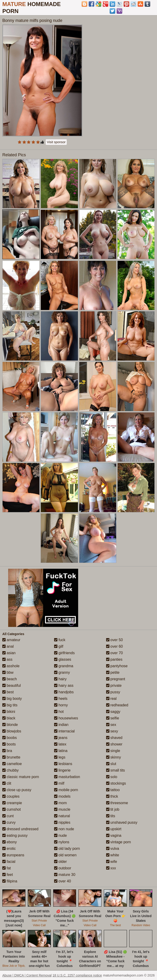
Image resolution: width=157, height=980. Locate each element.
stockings (116, 783)
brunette (11, 757)
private (114, 686)
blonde (10, 725)
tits (111, 816)
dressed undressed (20, 829)
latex (60, 744)
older (60, 862)
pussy (113, 692)
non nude (64, 829)
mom (60, 803)
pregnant (116, 679)
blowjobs (12, 731)
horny (61, 705)
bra (7, 751)
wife (112, 862)
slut (111, 764)
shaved (114, 738)
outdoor (63, 868)
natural (62, 816)
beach (10, 679)
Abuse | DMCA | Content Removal (27, 975)
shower (114, 744)
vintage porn (119, 842)
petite (113, 672)
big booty (12, 699)
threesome (117, 803)
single (113, 751)
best (8, 692)
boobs (10, 738)
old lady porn (67, 849)
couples (11, 796)
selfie (113, 718)
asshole (11, 666)
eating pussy (15, 835)
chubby (10, 770)
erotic (9, 849)
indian (61, 725)
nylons (62, 842)
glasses (63, 659)
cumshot (12, 809)
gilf (59, 646)
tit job (113, 809)
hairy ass (64, 686)
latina (61, 751)
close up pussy (17, 790)
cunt (8, 816)
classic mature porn (21, 777)
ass (7, 659)
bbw (8, 672)
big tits (10, 705)
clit (7, 783)
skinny (114, 757)
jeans (61, 738)
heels (61, 699)
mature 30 (65, 875)
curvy (9, 822)
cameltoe (12, 764)
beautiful (12, 686)
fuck (60, 640)
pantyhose (117, 666)
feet (8, 875)
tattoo (113, 790)
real (111, 699)
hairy (60, 679)
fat (7, 868)
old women (65, 855)
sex (111, 725)
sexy (112, 731)
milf (59, 783)
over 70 (115, 653)
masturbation (67, 777)
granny (62, 672)
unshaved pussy (122, 822)
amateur (11, 640)
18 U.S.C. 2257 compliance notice (77, 975)
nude (60, 835)
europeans (13, 855)
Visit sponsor (56, 142)
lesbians (63, 764)
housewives (66, 718)
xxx (111, 868)
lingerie (62, 770)
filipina (10, 881)
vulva (113, 849)
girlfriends (64, 653)
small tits (116, 770)
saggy (113, 712)
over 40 (63, 881)
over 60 (115, 646)
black (9, 718)
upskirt (114, 829)
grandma (64, 666)
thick (112, 796)
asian (9, 653)
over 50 (115, 640)
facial (9, 862)
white (113, 855)
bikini (9, 712)
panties (114, 659)
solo (112, 777)
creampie (12, 803)
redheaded (117, 705)
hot (59, 712)
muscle (62, 809)
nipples (62, 822)
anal (8, 646)
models (62, 796)
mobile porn (66, 790)
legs (60, 757)
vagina (114, 835)
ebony (10, 842)
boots (9, 744)
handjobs (64, 692)
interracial (64, 731)
